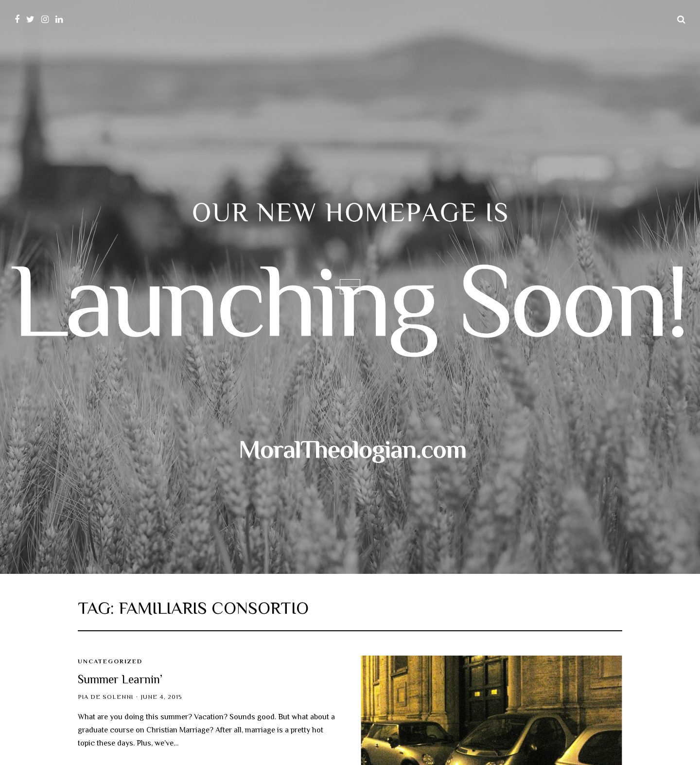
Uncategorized (110, 661)
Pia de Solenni (105, 697)
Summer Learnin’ (120, 679)
